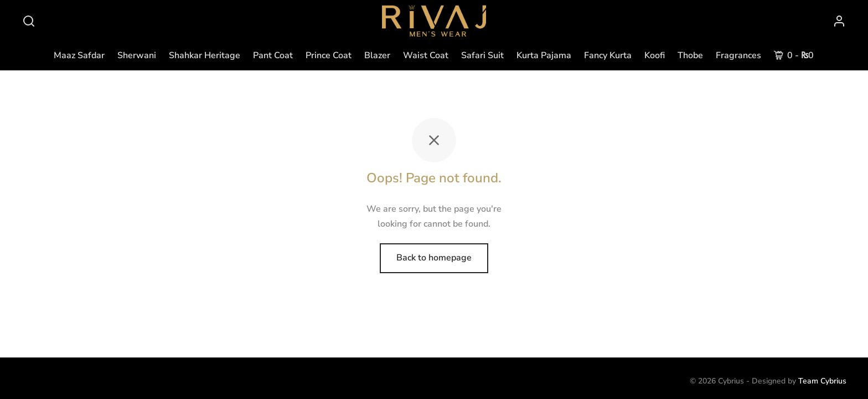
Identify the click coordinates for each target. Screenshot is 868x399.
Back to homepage (434, 258)
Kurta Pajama (544, 55)
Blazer (377, 55)
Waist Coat (426, 55)
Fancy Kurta (608, 55)
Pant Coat (273, 55)
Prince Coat (329, 55)
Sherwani (137, 55)
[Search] (29, 21)
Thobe (690, 55)
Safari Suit (482, 55)
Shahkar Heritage (205, 55)
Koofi (655, 55)
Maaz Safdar (79, 55)
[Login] (839, 21)
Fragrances (738, 55)
